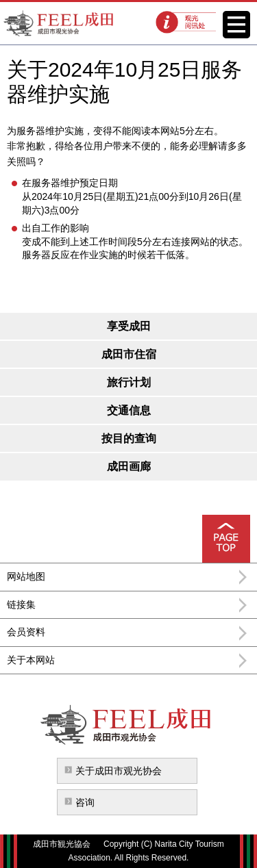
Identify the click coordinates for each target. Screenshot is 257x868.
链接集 (21, 604)
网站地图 (26, 576)
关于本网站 (31, 660)
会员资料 (26, 632)
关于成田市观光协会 (119, 771)
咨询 (85, 802)
